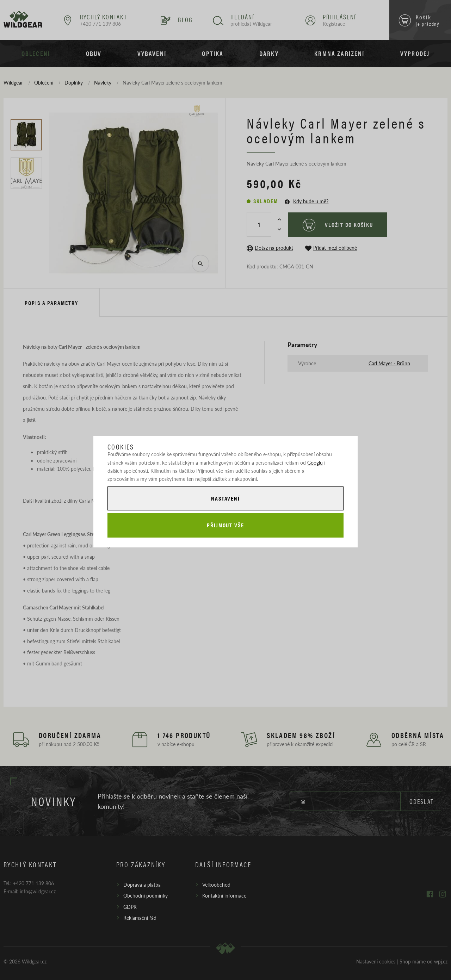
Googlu (315, 463)
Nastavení (225, 498)
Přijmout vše (225, 525)
